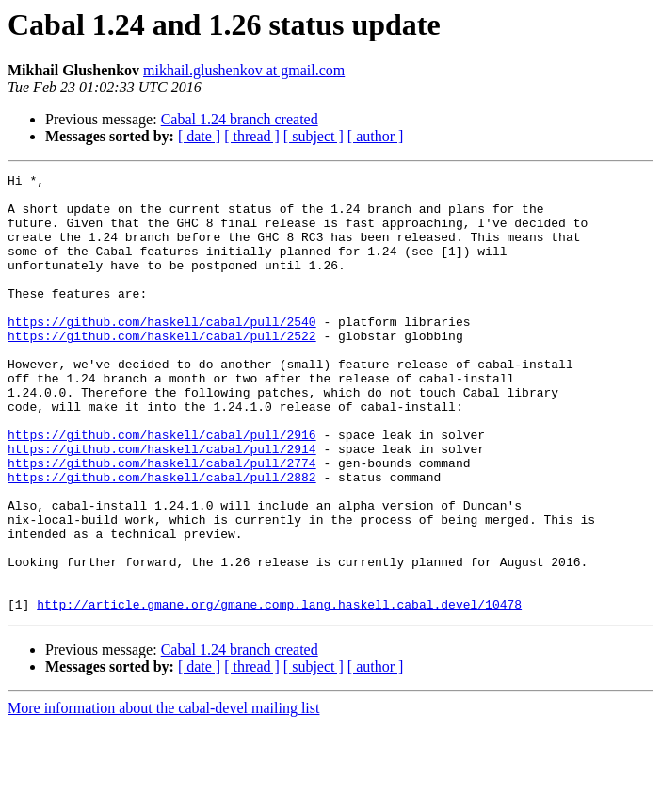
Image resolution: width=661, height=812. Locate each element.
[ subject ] (314, 136)
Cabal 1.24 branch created (240, 119)
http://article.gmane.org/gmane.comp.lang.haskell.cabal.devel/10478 (279, 691)
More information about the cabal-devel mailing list (163, 796)
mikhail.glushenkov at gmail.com (244, 70)
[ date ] (199, 136)
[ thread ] (252, 136)
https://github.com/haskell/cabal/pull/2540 (162, 352)
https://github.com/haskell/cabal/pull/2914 (162, 505)
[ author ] (376, 136)
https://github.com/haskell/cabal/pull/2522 (162, 369)
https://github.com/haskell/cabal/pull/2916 (162, 488)
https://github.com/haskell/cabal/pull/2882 (162, 539)
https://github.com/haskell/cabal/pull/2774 (162, 522)
